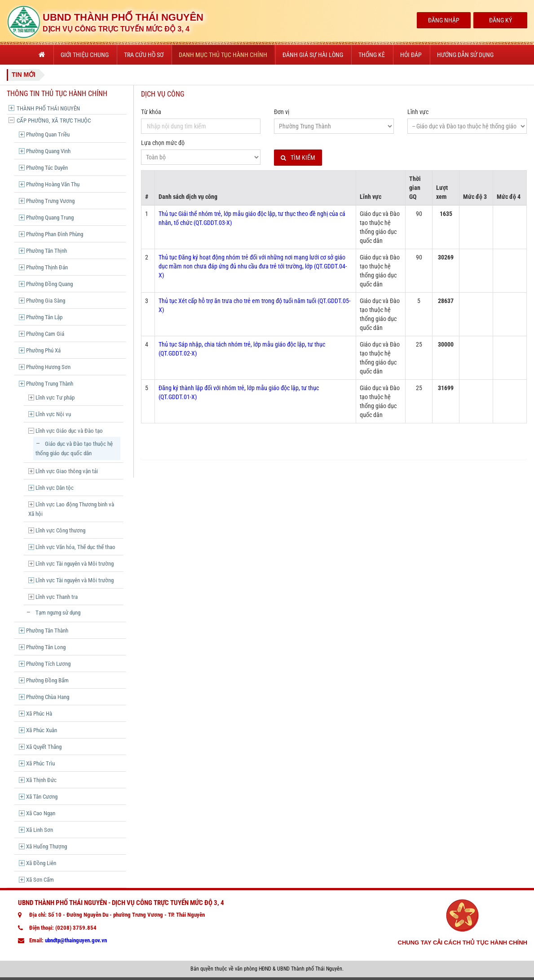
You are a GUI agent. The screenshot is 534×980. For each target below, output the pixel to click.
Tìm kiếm (298, 158)
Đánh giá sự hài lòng (313, 55)
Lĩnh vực (418, 112)
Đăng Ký (501, 20)
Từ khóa (151, 112)
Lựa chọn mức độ (163, 143)
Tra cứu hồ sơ (144, 55)
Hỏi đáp (411, 55)
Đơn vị (282, 112)
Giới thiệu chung (85, 55)
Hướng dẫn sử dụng (465, 55)
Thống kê (372, 55)
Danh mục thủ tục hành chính (223, 55)
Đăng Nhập (444, 20)
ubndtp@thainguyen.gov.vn (76, 940)
